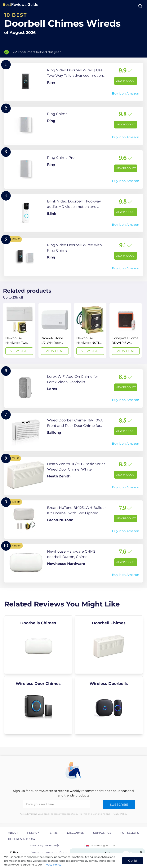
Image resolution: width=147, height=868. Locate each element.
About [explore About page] (13, 833)
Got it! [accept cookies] (133, 861)
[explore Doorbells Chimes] (38, 645)
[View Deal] (19, 330)
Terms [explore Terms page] (53, 833)
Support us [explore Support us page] (102, 833)
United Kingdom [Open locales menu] (101, 845)
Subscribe (119, 805)
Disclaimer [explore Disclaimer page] (76, 833)
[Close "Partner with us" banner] (141, 852)
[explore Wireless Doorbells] (109, 705)
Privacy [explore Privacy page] (33, 833)
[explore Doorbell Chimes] (109, 645)
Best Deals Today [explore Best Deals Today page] (22, 839)
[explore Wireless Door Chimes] (38, 705)
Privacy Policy (52, 865)
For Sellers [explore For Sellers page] (130, 833)
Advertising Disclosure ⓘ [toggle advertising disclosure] (44, 845)
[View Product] (74, 82)
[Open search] (140, 6)
